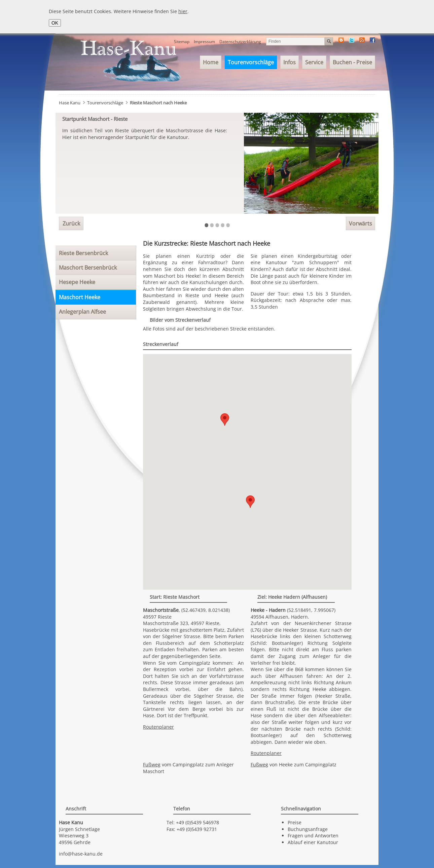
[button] (250, 502)
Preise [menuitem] (295, 822)
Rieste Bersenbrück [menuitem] (83, 253)
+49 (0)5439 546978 (197, 822)
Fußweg (152, 765)
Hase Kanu (70, 103)
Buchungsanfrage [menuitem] (308, 829)
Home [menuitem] (211, 62)
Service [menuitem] (314, 62)
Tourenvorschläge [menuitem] (251, 62)
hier (183, 11)
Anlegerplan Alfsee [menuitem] (82, 312)
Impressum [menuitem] (204, 42)
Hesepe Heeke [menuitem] (77, 282)
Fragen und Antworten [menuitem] (313, 836)
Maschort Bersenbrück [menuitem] (88, 268)
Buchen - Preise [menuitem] (352, 62)
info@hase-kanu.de (81, 854)
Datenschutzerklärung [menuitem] (240, 42)
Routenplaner (158, 727)
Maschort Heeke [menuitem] (80, 297)
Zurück (71, 223)
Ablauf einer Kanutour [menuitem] (313, 842)
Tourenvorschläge (105, 103)
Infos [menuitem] (290, 62)
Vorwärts (360, 223)
